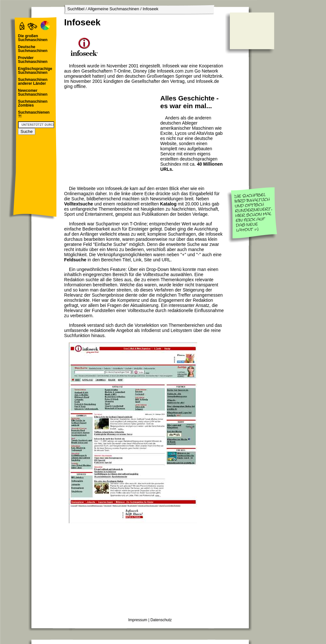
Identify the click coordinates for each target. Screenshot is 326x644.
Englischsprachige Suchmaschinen (35, 71)
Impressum (138, 620)
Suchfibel (76, 9)
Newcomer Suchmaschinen (33, 92)
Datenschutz (161, 620)
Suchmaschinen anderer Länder (33, 82)
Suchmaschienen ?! (34, 114)
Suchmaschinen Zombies (33, 103)
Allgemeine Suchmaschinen (113, 9)
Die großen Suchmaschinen (33, 38)
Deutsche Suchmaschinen (33, 49)
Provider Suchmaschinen (33, 60)
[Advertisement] (111, 134)
